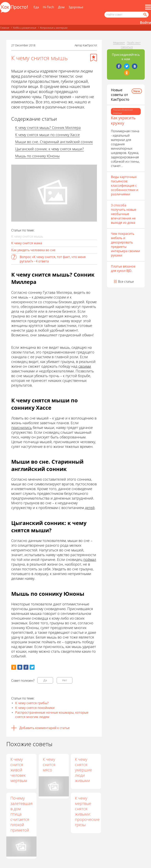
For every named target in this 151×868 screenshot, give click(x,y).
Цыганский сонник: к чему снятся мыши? (50, 149)
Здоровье (76, 7)
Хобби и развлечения (25, 28)
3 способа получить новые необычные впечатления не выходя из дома (124, 214)
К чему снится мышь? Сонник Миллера (48, 128)
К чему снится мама (27, 243)
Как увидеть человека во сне (33, 250)
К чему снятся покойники (35, 708)
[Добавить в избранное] (94, 58)
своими (85, 366)
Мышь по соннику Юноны (37, 156)
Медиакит (119, 43)
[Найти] (145, 15)
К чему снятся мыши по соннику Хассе (47, 135)
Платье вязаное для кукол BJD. (123, 269)
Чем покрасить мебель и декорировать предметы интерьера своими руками (125, 244)
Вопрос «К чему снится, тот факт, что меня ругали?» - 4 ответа (53, 259)
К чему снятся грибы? (32, 703)
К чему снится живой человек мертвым (19, 770)
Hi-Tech (48, 7)
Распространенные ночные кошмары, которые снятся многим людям (52, 715)
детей (90, 508)
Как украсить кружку (123, 120)
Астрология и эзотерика (54, 28)
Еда (36, 7)
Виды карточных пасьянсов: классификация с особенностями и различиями (125, 186)
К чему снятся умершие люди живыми (83, 770)
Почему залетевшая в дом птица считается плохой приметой (22, 814)
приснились (22, 428)
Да (45, 680)
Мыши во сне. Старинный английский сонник (54, 142)
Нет (65, 680)
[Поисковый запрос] (127, 15)
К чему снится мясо (49, 765)
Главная (5, 28)
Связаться (127, 47)
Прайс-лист (134, 43)
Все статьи (126, 282)
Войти (145, 22)
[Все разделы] (148, 7)
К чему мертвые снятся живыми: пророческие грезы (87, 811)
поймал (90, 559)
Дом (61, 7)
